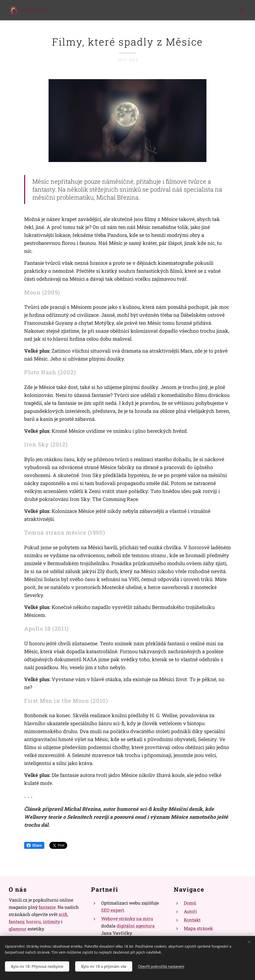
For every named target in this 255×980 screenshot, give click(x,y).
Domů (190, 903)
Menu (241, 10)
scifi (63, 914)
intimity (51, 922)
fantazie (47, 907)
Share (34, 845)
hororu (33, 922)
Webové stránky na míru (127, 919)
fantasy (16, 922)
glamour (18, 928)
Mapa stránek (198, 928)
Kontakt (192, 920)
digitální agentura (136, 926)
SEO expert (113, 910)
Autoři (190, 911)
